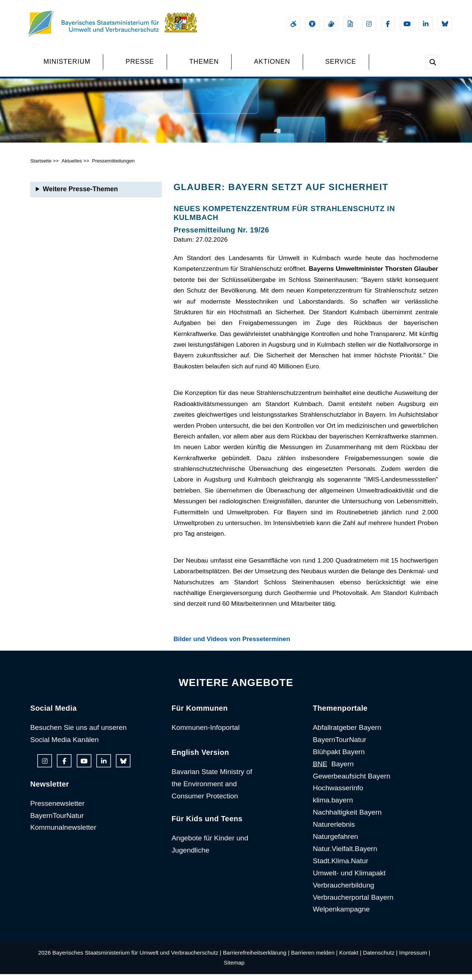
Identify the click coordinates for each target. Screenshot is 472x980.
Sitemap (234, 968)
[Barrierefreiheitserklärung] (293, 24)
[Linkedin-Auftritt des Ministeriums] (426, 24)
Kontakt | (350, 958)
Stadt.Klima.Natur (340, 867)
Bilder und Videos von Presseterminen (232, 645)
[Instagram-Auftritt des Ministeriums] (369, 24)
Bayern (333, 770)
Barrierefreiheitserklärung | (256, 958)
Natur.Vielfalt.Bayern (345, 855)
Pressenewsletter (57, 809)
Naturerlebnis (334, 830)
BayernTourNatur (57, 821)
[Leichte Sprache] (350, 24)
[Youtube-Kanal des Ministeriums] (407, 24)
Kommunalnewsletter (63, 833)
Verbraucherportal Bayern (353, 903)
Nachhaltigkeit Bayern (347, 818)
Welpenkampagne (341, 915)
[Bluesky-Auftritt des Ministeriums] (445, 24)
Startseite (41, 167)
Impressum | (414, 958)
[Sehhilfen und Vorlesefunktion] (312, 24)
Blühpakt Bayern (339, 758)
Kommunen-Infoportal (206, 733)
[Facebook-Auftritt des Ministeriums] (388, 24)
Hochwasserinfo (338, 794)
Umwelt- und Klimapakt (349, 879)
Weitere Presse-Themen (80, 195)
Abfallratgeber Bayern (347, 733)
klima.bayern (333, 806)
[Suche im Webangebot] (433, 62)
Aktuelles (72, 167)
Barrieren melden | (314, 958)
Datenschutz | (380, 958)
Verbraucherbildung (343, 891)
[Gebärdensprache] (331, 24)
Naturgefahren (335, 842)
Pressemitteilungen (113, 167)
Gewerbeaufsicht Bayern (351, 782)
